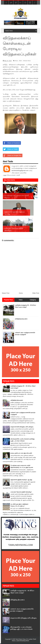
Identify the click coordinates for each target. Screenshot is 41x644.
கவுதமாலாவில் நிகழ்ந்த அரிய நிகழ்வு (23, 427)
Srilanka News (27, 61)
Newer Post (6, 294)
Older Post (36, 294)
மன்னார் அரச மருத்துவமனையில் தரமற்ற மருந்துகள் (24, 335)
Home (21, 294)
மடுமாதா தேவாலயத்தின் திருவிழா (22, 492)
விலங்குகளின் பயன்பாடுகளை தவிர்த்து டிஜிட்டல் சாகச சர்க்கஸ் (23, 628)
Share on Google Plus (12, 155)
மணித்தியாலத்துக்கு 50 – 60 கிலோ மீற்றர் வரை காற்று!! (21, 592)
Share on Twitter (10, 149)
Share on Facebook (11, 143)
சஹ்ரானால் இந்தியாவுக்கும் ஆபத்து (22, 480)
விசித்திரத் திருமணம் (22, 319)
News (16, 61)
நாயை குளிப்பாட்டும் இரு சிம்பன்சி (22, 454)
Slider (20, 61)
